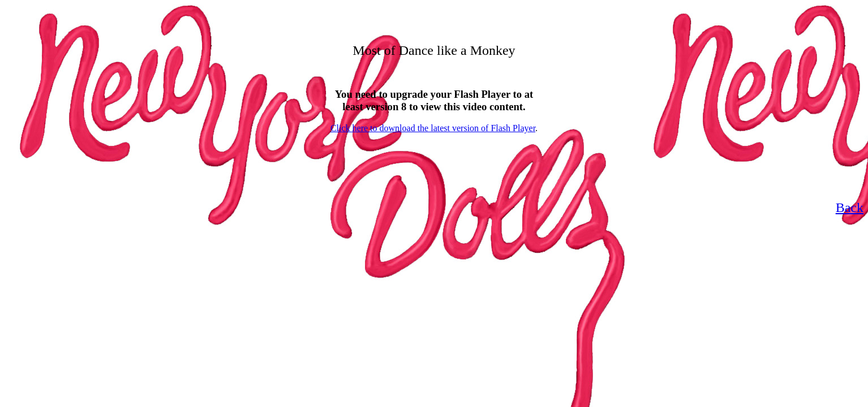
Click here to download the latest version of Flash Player (433, 128)
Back (850, 207)
